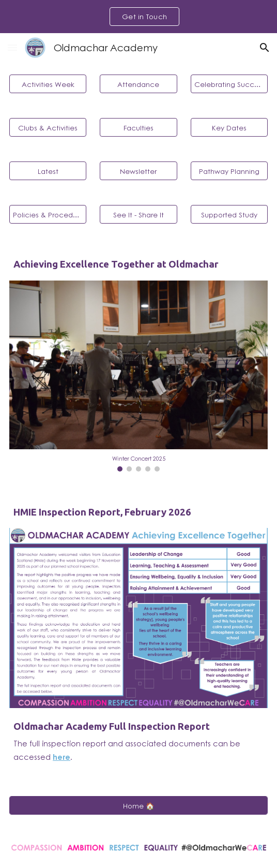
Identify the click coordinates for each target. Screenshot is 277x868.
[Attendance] (138, 84)
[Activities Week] (48, 84)
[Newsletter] (138, 171)
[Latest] (48, 171)
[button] (12, 47)
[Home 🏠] (138, 805)
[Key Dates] (229, 127)
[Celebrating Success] (229, 84)
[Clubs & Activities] (48, 127)
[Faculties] (138, 127)
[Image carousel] (138, 376)
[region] (138, 17)
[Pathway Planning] (229, 171)
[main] (138, 264)
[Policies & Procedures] (48, 214)
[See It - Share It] (138, 214)
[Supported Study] (229, 214)
